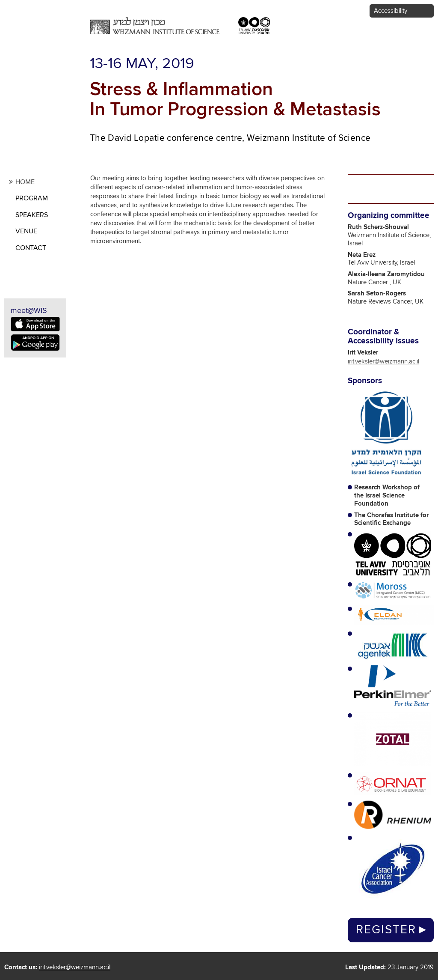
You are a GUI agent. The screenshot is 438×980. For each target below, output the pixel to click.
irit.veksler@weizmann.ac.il (383, 362)
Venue (26, 231)
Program (32, 198)
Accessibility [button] (391, 11)
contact (31, 248)
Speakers (32, 215)
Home (25, 182)
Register (386, 930)
